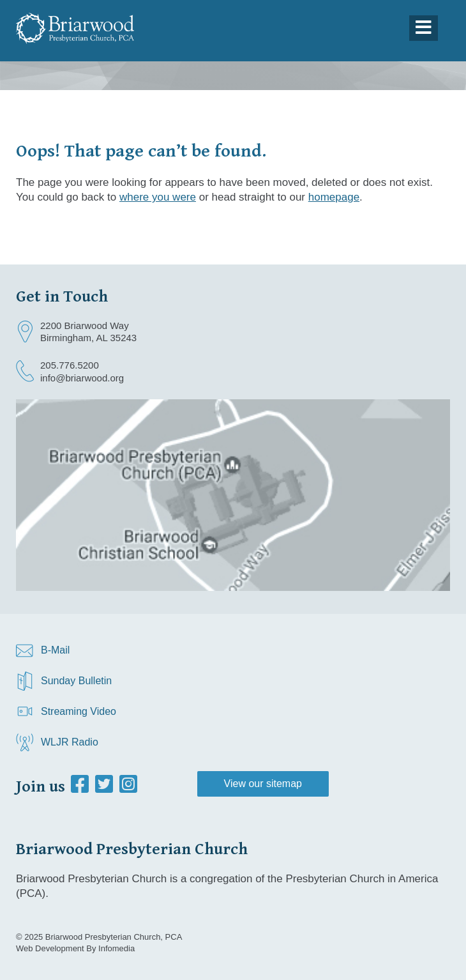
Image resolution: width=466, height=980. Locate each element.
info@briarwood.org (82, 378)
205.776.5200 (70, 365)
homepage (334, 197)
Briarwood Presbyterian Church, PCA (114, 937)
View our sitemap (263, 784)
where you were (158, 197)
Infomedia (117, 948)
